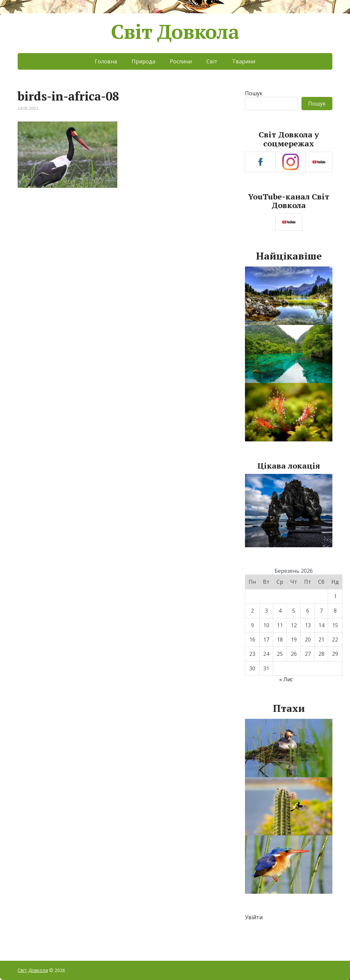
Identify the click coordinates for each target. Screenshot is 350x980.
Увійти (254, 917)
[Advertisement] (123, 250)
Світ (212, 61)
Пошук (254, 93)
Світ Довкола (175, 32)
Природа (143, 61)
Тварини (244, 61)
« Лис (286, 679)
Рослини (181, 61)
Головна (106, 61)
